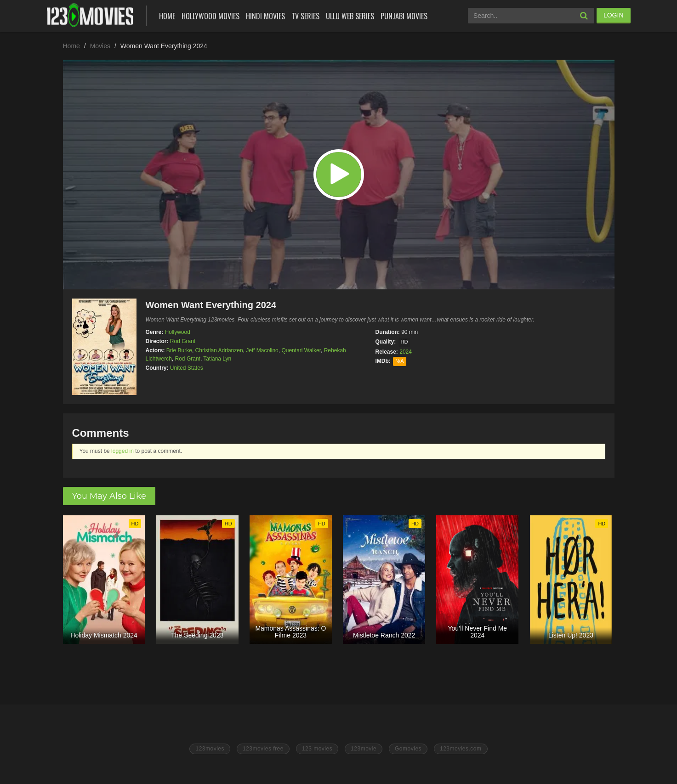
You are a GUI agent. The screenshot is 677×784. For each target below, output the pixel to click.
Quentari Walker (301, 350)
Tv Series (305, 16)
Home (167, 16)
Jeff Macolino (262, 350)
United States (187, 368)
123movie (364, 749)
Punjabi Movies (404, 16)
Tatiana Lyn (217, 359)
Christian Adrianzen (219, 350)
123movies (210, 749)
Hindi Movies (265, 16)
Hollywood (178, 332)
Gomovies (408, 749)
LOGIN (614, 15)
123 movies (317, 749)
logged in (122, 451)
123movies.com (461, 749)
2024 (406, 352)
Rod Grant (183, 341)
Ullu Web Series (350, 16)
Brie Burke (179, 350)
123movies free (263, 749)
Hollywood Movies (210, 16)
